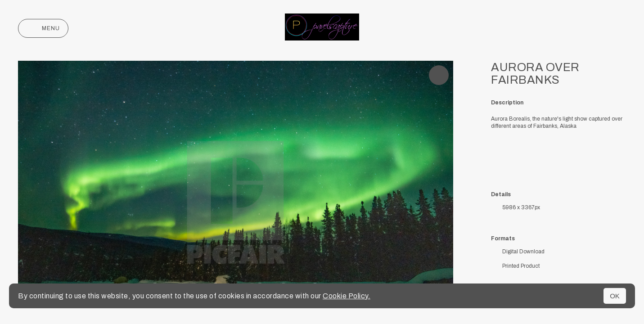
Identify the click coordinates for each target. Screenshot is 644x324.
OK (615, 296)
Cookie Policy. (347, 296)
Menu (43, 28)
